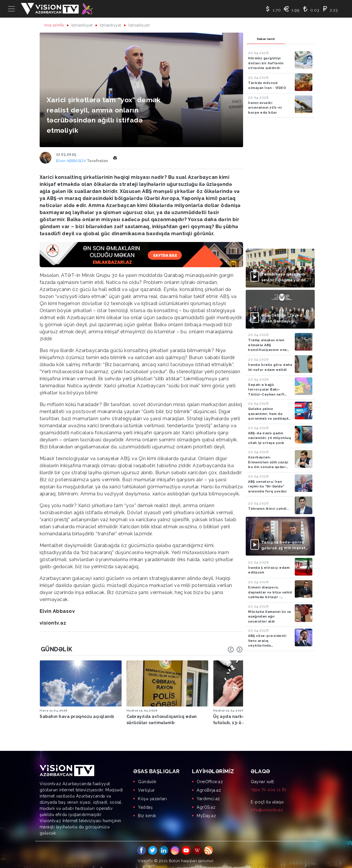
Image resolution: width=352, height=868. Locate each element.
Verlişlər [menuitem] (146, 789)
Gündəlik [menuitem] (147, 781)
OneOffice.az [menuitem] (210, 781)
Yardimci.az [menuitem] (208, 798)
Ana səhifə (54, 25)
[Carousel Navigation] (235, 650)
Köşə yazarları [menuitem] (152, 798)
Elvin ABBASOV (72, 161)
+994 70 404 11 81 (269, 789)
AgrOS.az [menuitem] (206, 806)
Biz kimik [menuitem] (147, 815)
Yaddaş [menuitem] (145, 806)
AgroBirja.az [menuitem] (209, 789)
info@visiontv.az (267, 809)
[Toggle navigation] (11, 9)
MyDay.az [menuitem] (206, 815)
